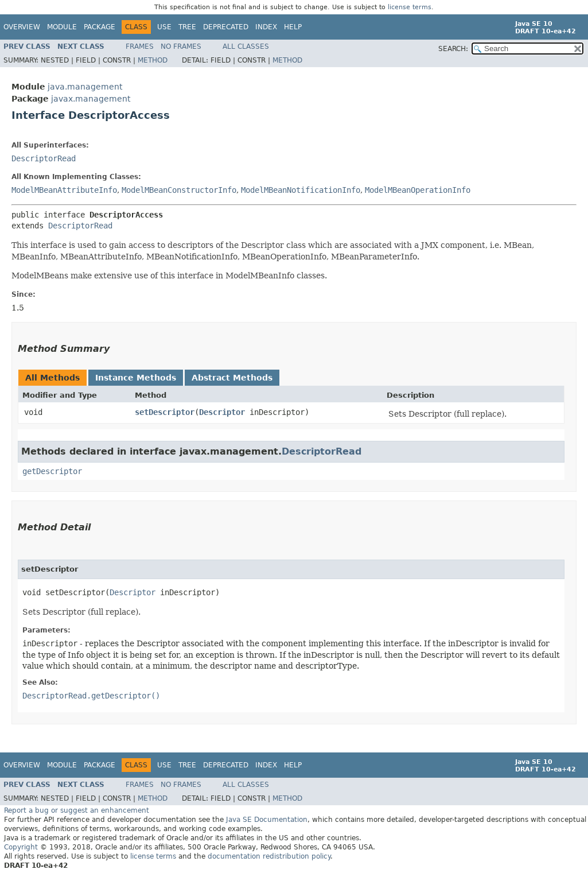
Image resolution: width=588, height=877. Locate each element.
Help (293, 27)
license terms (410, 7)
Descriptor (222, 412)
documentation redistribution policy (269, 856)
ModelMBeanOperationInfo (418, 190)
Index (266, 27)
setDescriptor (165, 412)
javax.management (91, 99)
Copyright (21, 847)
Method (153, 60)
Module (62, 27)
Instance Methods (136, 378)
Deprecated (226, 27)
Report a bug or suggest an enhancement (77, 810)
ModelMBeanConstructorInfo (179, 190)
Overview (22, 27)
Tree (187, 27)
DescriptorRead (44, 158)
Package (100, 27)
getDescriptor (52, 471)
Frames (140, 46)
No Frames (181, 46)
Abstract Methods (232, 378)
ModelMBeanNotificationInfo (301, 190)
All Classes (246, 46)
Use (164, 27)
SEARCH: (453, 49)
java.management (85, 87)
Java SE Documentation (267, 820)
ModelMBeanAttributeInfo (64, 190)
